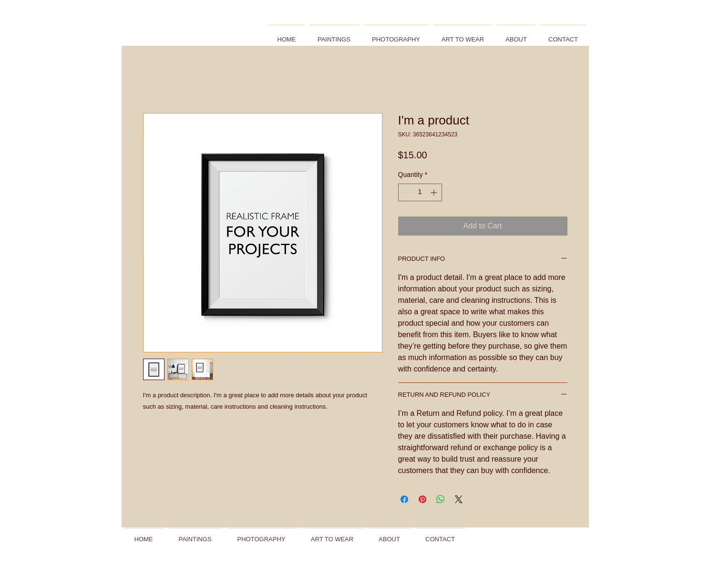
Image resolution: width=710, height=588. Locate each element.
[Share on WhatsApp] (441, 499)
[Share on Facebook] (404, 499)
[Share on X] (459, 499)
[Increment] (435, 192)
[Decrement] (406, 192)
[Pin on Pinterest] (422, 499)
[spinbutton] (420, 192)
